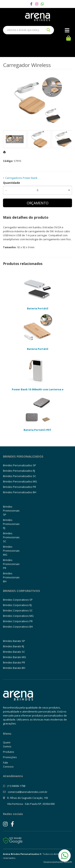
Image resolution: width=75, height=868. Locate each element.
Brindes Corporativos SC (18, 610)
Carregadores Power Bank (21, 178)
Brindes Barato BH (14, 668)
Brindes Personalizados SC (19, 476)
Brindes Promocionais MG (11, 551)
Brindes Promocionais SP (11, 511)
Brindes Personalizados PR (19, 487)
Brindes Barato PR (14, 662)
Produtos (9, 752)
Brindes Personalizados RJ (19, 471)
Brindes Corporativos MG (18, 616)
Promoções (10, 757)
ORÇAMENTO (38, 203)
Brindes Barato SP (14, 641)
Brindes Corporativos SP (18, 600)
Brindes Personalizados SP (19, 465)
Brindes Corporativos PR (18, 621)
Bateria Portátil (38, 308)
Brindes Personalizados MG (20, 481)
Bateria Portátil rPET (37, 430)
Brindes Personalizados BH (20, 492)
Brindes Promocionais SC (11, 537)
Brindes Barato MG (14, 657)
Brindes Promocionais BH (11, 577)
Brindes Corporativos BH (18, 627)
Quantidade (11, 183)
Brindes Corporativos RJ (17, 605)
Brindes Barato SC (14, 652)
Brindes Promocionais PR (11, 564)
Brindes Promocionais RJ (11, 524)
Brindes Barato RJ (13, 646)
